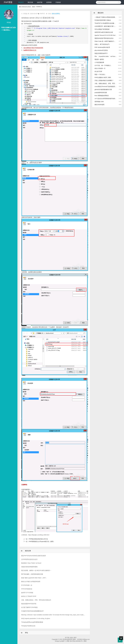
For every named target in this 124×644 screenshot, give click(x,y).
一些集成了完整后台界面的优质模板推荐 (107, 17)
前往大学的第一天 (100, 68)
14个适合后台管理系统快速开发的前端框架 (108, 99)
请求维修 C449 (99, 102)
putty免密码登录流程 (101, 93)
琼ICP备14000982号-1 (77, 641)
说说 (71, 638)
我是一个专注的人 (100, 74)
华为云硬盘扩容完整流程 (102, 29)
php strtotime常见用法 (101, 50)
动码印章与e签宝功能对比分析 (104, 32)
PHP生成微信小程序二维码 (103, 77)
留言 (75, 638)
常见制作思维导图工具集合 (103, 20)
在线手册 (40, 2)
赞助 (85, 641)
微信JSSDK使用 (99, 105)
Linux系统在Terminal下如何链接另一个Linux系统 (109, 86)
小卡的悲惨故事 (99, 62)
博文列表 (30, 2)
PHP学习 (39, 7)
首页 (34, 7)
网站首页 (21, 2)
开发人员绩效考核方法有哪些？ (104, 80)
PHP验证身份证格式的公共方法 (38, 539)
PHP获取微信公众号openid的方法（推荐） (42, 541)
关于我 (67, 638)
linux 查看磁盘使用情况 (102, 96)
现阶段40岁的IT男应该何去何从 (104, 38)
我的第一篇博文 (99, 59)
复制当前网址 (56, 14)
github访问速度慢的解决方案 (103, 90)
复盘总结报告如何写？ (101, 53)
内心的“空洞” (98, 71)
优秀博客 (49, 2)
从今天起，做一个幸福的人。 (103, 65)
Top (121, 638)
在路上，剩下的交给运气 (102, 44)
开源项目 (58, 2)
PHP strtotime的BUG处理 (102, 47)
